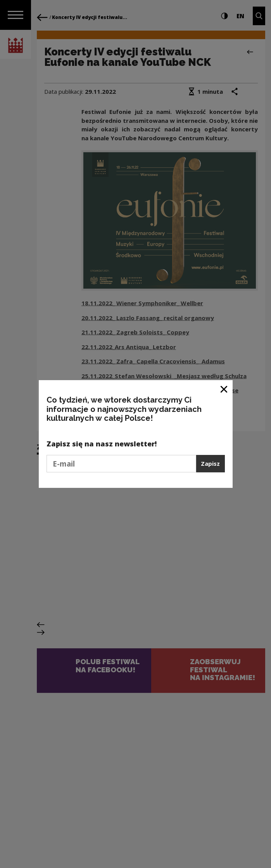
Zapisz (210, 463)
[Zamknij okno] (224, 389)
